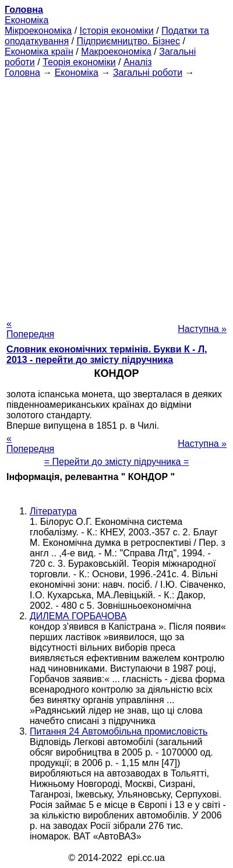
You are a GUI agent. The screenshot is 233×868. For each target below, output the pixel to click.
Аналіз (138, 62)
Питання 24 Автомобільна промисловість (119, 731)
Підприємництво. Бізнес (128, 41)
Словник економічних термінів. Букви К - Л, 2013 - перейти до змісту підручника (107, 354)
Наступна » (202, 329)
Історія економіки (117, 31)
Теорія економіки (79, 62)
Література (53, 511)
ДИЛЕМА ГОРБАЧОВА (78, 616)
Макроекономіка (116, 52)
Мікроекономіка (38, 31)
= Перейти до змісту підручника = (117, 462)
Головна (22, 73)
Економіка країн (39, 52)
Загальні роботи (148, 73)
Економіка (27, 20)
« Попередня (30, 329)
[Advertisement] (116, 195)
